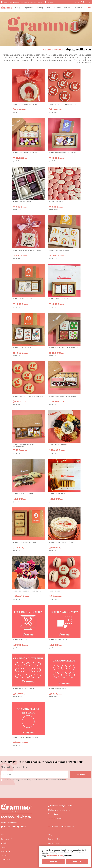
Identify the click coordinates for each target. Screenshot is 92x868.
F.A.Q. (50, 835)
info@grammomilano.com (60, 810)
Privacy (68, 780)
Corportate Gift (7, 839)
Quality (4, 847)
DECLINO (53, 861)
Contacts (4, 856)
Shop (3, 835)
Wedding (4, 843)
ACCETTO (77, 861)
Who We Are (5, 851)
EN (90, 2)
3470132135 (53, 814)
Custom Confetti (54, 843)
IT (88, 2)
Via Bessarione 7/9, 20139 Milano (62, 806)
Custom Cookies (54, 839)
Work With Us (6, 860)
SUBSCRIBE (81, 774)
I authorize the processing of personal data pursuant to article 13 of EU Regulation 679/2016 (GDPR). (33, 780)
